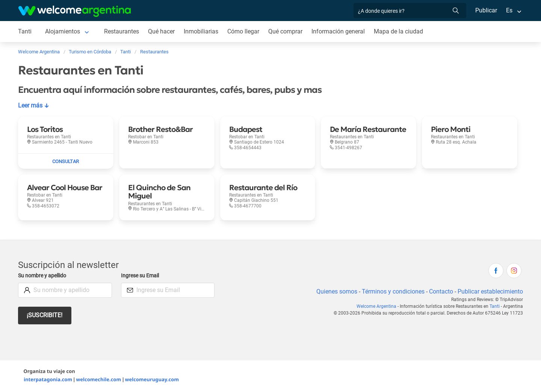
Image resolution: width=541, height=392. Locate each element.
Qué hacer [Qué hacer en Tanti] (162, 31)
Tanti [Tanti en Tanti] (25, 31)
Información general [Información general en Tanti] (340, 31)
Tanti (495, 306)
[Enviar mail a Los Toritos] (66, 161)
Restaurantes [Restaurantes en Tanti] (122, 31)
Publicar (486, 10)
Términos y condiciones (392, 291)
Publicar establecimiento (490, 291)
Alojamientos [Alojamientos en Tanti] (62, 31)
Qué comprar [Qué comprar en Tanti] (287, 31)
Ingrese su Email (141, 276)
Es (509, 10)
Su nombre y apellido (44, 276)
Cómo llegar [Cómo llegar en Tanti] (244, 31)
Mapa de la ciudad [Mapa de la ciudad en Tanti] (400, 31)
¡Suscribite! (45, 315)
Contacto (440, 291)
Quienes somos (335, 291)
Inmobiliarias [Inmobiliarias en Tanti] (202, 31)
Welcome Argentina (378, 306)
